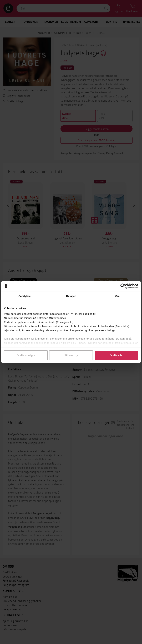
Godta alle (116, 355)
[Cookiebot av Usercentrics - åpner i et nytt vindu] (123, 286)
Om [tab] (117, 296)
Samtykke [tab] (25, 296)
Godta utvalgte (26, 355)
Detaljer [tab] (71, 296)
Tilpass (71, 355)
